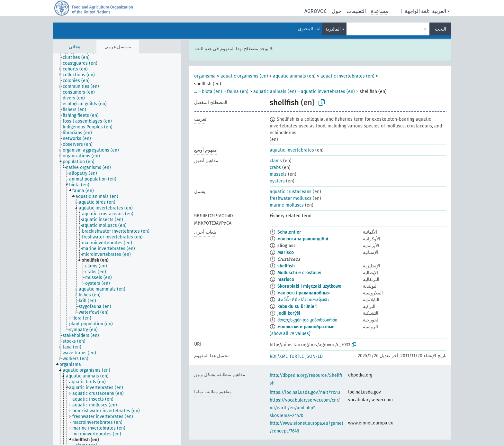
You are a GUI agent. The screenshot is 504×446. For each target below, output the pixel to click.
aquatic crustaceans (291, 192)
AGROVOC (315, 11)
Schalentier (289, 232)
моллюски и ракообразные (306, 327)
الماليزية (333, 29)
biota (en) (212, 92)
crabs (275, 167)
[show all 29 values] (290, 334)
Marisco (286, 252)
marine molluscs (287, 205)
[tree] (117, 249)
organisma (205, 76)
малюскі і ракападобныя (304, 293)
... (196, 92)
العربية (439, 11)
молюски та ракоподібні (303, 239)
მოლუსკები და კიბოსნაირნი (307, 320)
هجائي (75, 47)
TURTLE (297, 356)
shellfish (286, 266)
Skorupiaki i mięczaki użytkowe (309, 286)
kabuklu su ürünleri (297, 307)
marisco (286, 279)
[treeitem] (79, 58)
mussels (278, 174)
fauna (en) (238, 92)
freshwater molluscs (291, 198)
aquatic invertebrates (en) (347, 76)
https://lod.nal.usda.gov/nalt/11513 (305, 392)
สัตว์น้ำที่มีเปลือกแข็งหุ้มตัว (303, 300)
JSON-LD (314, 356)
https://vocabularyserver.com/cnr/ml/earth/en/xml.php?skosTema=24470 (305, 408)
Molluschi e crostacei (299, 273)
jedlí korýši (289, 313)
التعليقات (356, 11)
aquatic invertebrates (292, 150)
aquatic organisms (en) (244, 76)
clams (276, 161)
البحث (441, 29)
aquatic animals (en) (294, 76)
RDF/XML (279, 356)
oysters (277, 181)
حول (337, 11)
